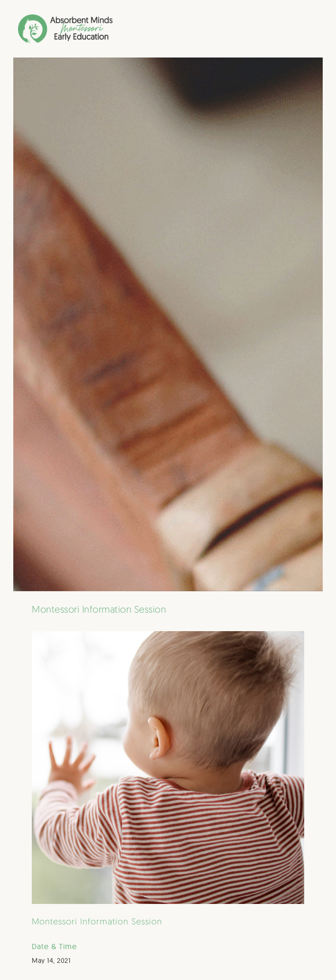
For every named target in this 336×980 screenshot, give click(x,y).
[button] (314, 29)
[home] (44, 29)
